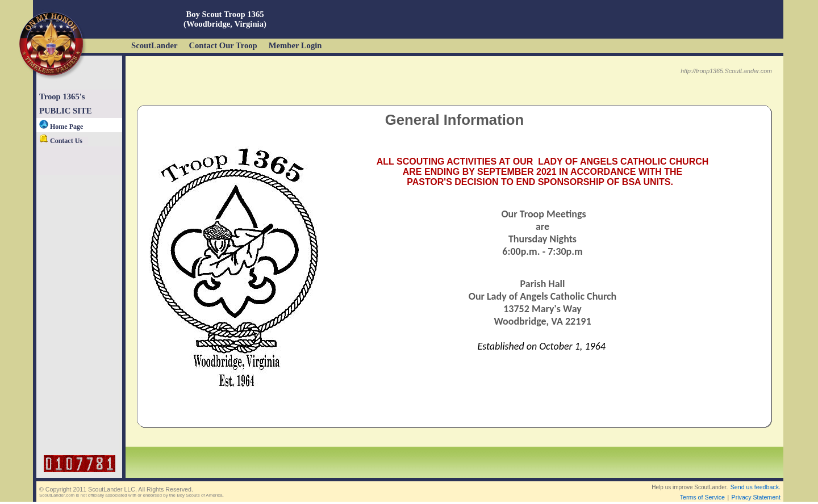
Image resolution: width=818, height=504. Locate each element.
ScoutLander (154, 45)
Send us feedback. (756, 487)
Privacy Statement (756, 497)
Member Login (295, 45)
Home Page (61, 127)
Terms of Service (702, 497)
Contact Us (61, 141)
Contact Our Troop (223, 45)
